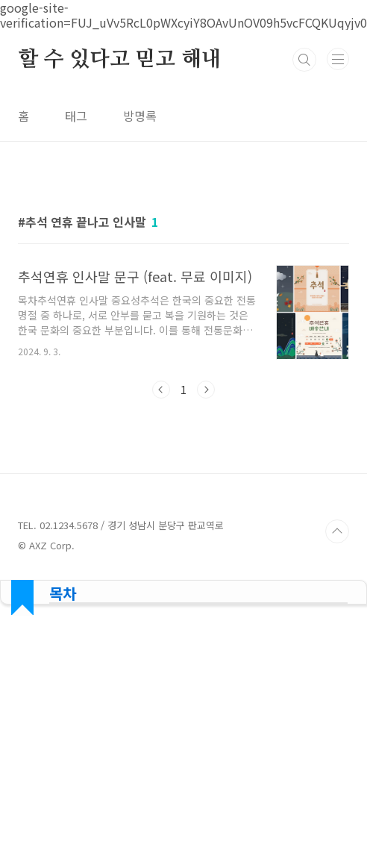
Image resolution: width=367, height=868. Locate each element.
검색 (304, 60)
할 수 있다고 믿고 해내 (119, 60)
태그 (76, 116)
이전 (161, 390)
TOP (337, 531)
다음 (206, 390)
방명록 (140, 116)
